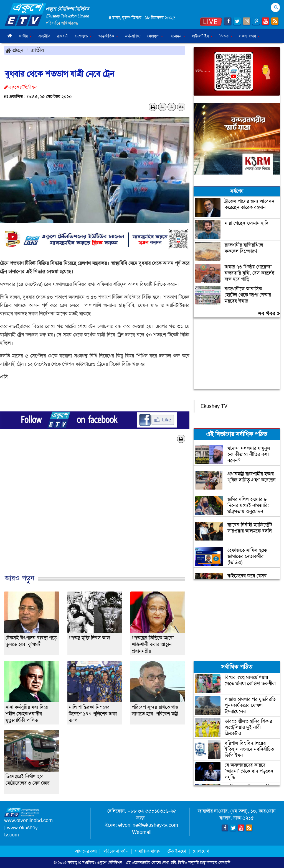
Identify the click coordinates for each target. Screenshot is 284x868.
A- (162, 107)
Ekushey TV (214, 406)
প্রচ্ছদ (15, 50)
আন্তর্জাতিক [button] (108, 36)
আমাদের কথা (86, 851)
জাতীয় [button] (25, 36)
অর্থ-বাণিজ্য (133, 36)
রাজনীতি (44, 36)
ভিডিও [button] (226, 36)
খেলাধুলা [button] (155, 36)
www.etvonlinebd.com (28, 820)
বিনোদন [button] (177, 36)
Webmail (142, 832)
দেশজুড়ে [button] (83, 36)
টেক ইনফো (177, 851)
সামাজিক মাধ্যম (148, 851)
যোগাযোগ (201, 851)
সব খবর (269, 313)
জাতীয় (37, 50)
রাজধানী (63, 36)
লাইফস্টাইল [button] (202, 36)
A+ (181, 107)
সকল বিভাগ (249, 36)
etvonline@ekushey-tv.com (148, 825)
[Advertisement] (95, 514)
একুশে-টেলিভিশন (110, 862)
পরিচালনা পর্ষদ (116, 851)
